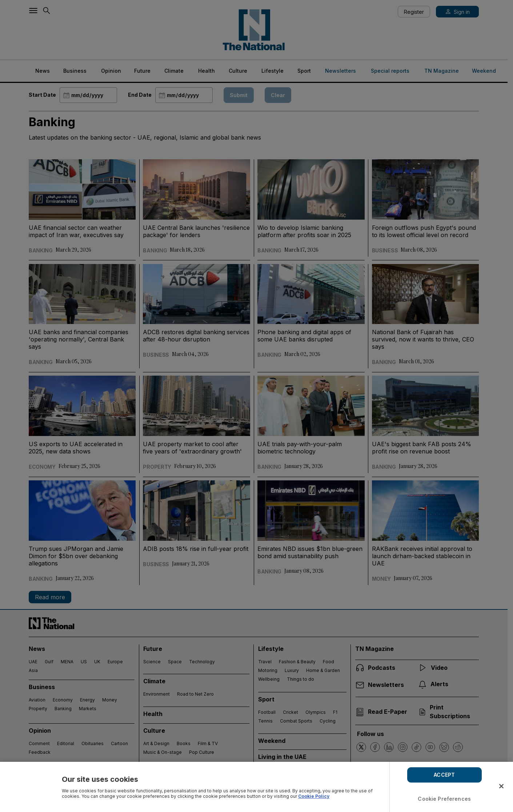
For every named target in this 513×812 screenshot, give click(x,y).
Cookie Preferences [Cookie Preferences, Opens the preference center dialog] (444, 799)
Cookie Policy (314, 796)
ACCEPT (444, 775)
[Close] (501, 786)
